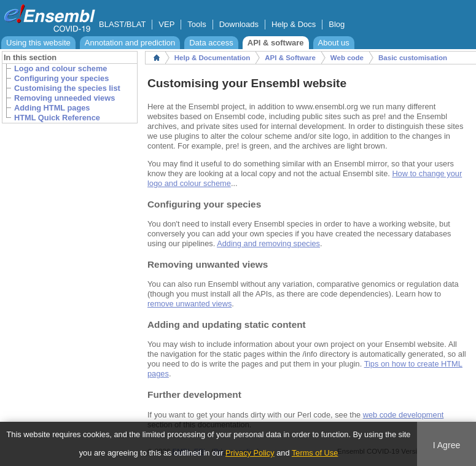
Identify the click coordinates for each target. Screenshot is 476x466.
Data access (211, 43)
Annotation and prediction (130, 43)
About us (334, 43)
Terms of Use (315, 453)
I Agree (447, 445)
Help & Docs (294, 24)
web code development (404, 415)
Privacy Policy (250, 453)
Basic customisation (413, 58)
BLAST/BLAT (122, 24)
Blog (337, 24)
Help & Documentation (212, 58)
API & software (276, 43)
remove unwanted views (189, 304)
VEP (166, 24)
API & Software (290, 58)
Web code (347, 58)
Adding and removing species (268, 243)
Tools (197, 24)
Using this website (38, 43)
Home (157, 58)
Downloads (239, 24)
